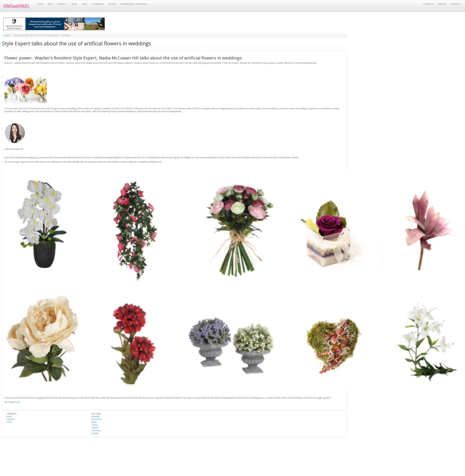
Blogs (74, 4)
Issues (84, 4)
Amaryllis (96, 416)
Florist (9, 422)
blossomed (97, 419)
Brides (94, 422)
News (50, 4)
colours (95, 425)
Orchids (95, 433)
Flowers (95, 428)
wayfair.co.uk (14, 402)
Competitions (98, 4)
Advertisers (456, 4)
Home (40, 4)
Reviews (112, 4)
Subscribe (442, 4)
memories (96, 430)
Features (62, 4)
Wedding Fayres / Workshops (134, 4)
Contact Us (428, 4)
